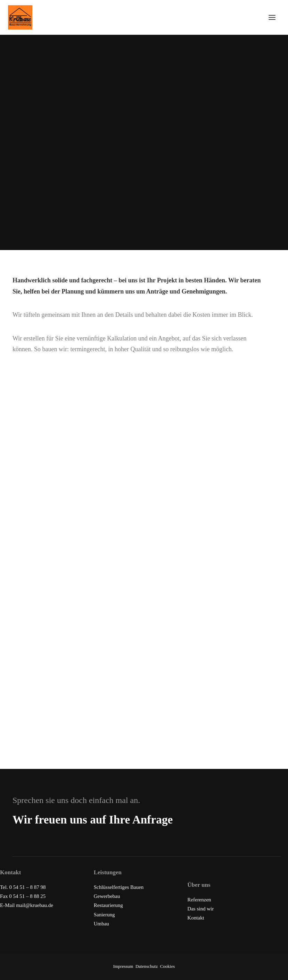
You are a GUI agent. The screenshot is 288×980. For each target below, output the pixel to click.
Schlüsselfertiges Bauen (119, 887)
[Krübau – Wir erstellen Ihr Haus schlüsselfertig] (139, 17)
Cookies (168, 966)
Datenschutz (147, 966)
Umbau (101, 924)
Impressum (123, 966)
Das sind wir (200, 909)
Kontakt (196, 918)
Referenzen (199, 900)
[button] (272, 17)
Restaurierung (108, 905)
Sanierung (104, 915)
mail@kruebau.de (35, 905)
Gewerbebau (107, 896)
